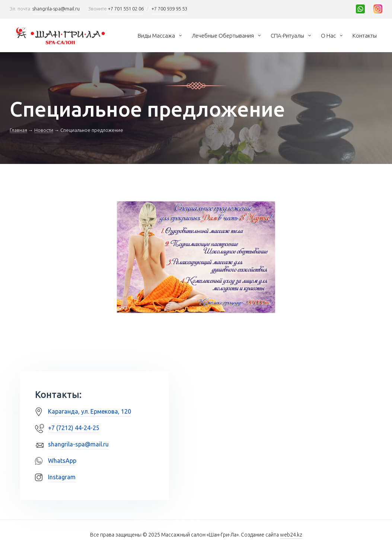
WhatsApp (62, 461)
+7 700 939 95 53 (169, 9)
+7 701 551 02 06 (126, 9)
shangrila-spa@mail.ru (56, 9)
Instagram (62, 477)
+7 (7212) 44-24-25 (74, 428)
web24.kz (291, 535)
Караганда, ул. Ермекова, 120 (90, 411)
